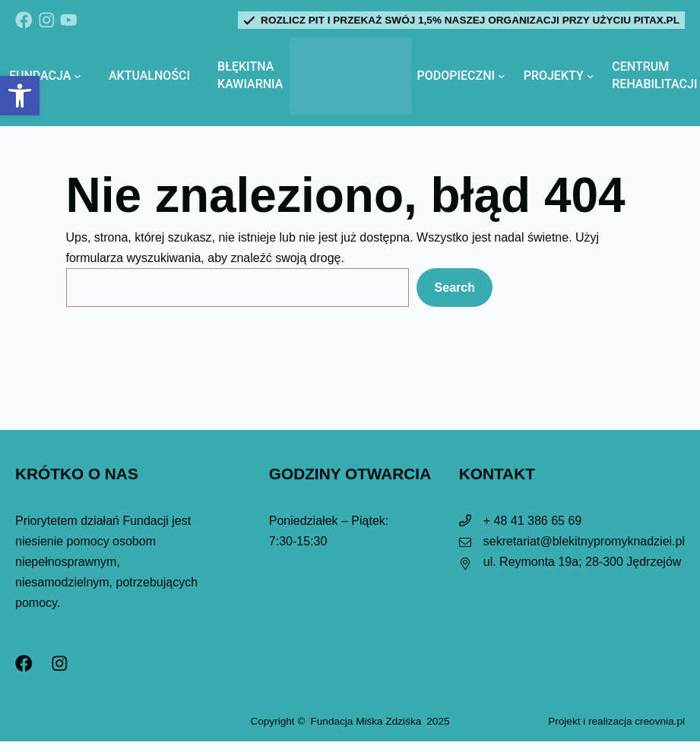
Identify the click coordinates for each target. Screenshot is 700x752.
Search (455, 288)
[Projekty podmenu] (591, 76)
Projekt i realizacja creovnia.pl (616, 721)
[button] (20, 96)
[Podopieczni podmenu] (502, 76)
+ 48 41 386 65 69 (532, 521)
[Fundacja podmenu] (78, 76)
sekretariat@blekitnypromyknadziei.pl (584, 541)
